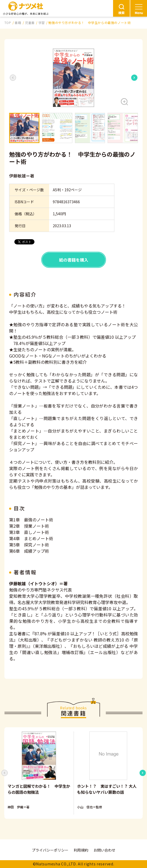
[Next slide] (134, 78)
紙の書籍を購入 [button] (74, 260)
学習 (42, 23)
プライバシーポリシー (50, 850)
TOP (8, 23)
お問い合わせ (104, 850)
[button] (73, 78)
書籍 (18, 23)
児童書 (30, 23)
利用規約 (81, 850)
